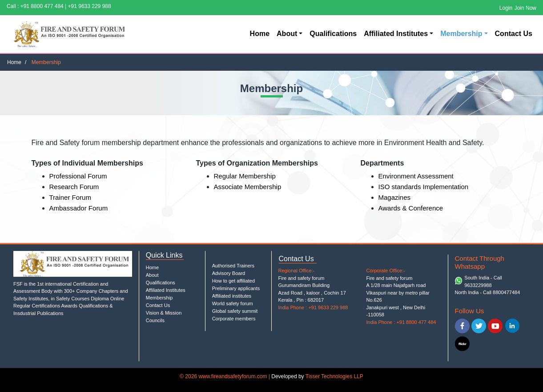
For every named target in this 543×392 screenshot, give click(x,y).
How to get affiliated (233, 281)
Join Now (525, 8)
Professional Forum (78, 176)
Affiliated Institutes (396, 34)
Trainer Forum (70, 197)
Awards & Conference (411, 208)
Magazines (395, 197)
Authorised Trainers (233, 266)
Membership (461, 34)
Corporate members (234, 319)
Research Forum (74, 187)
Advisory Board (229, 273)
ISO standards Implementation (424, 187)
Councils (155, 320)
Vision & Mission (164, 313)
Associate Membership (248, 187)
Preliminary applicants (236, 288)
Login (506, 8)
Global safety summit (235, 311)
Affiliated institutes (232, 296)
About (287, 34)
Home (260, 34)
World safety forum (233, 303)
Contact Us (514, 34)
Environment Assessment (416, 176)
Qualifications (333, 34)
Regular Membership (245, 176)
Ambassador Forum (79, 208)
